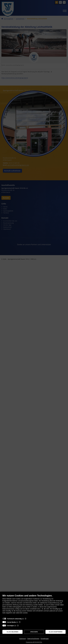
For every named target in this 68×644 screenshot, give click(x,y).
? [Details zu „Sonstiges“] (18, 626)
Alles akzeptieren (56, 632)
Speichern (34, 632)
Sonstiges (11, 626)
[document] (34, 605)
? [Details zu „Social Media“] (20, 622)
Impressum (23, 639)
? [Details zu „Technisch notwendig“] (25, 619)
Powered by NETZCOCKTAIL (34, 642)
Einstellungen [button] (45, 639)
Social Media (11, 622)
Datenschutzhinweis (33, 639)
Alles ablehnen (13, 632)
